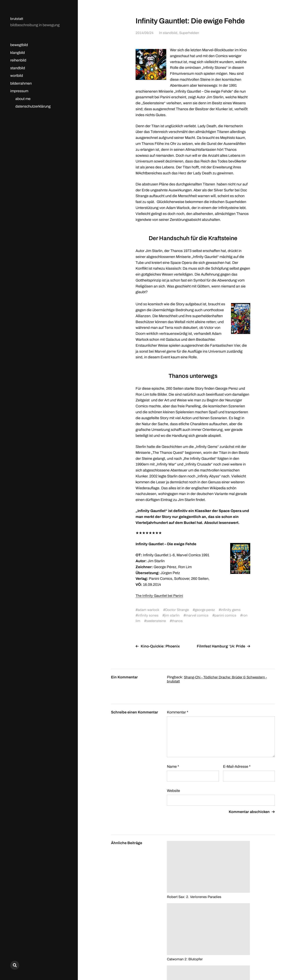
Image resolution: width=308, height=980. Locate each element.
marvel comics (198, 615)
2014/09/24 (145, 33)
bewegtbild (19, 45)
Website (173, 791)
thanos (178, 621)
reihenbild (18, 60)
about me (23, 99)
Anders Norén (265, 962)
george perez (207, 610)
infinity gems (234, 610)
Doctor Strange (178, 610)
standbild (18, 68)
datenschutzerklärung (33, 106)
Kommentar (178, 712)
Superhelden (190, 33)
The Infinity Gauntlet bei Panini (160, 596)
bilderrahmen (21, 83)
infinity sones (148, 615)
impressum (19, 91)
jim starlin (172, 615)
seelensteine (157, 621)
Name (173, 767)
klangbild (18, 53)
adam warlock (149, 610)
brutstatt (17, 19)
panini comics (226, 615)
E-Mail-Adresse (237, 767)
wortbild (17, 76)
